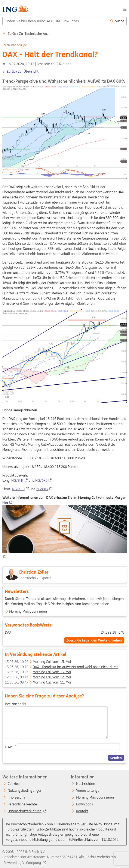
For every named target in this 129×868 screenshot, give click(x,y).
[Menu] (125, 9)
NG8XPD (18, 489)
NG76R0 (41, 480)
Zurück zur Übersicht (21, 71)
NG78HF (17, 480)
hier (5, 503)
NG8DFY (42, 489)
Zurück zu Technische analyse (29, 34)
